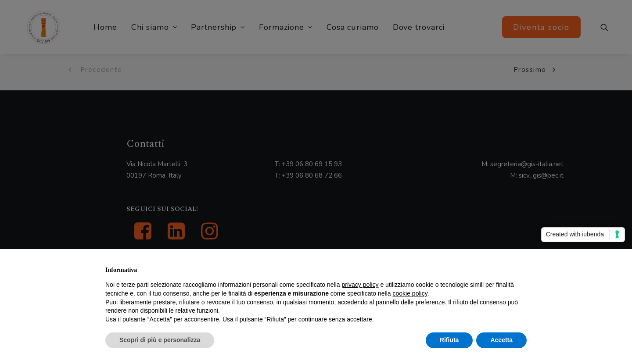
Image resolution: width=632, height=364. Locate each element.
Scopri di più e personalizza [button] (160, 340)
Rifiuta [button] (449, 340)
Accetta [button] (501, 340)
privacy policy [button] (360, 285)
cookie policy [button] (410, 293)
